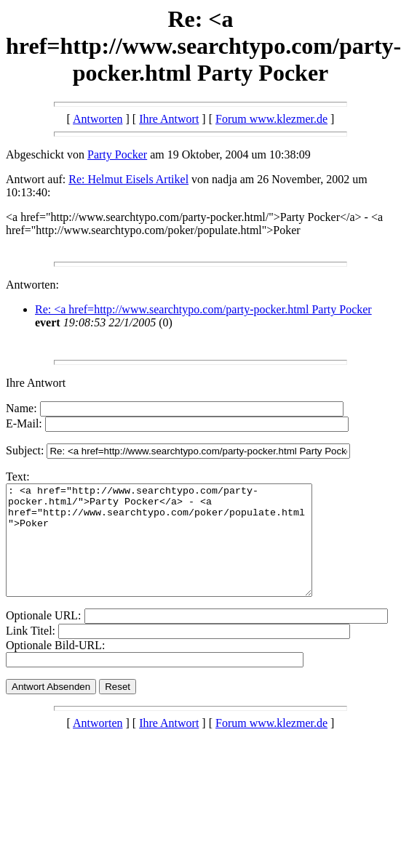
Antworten (98, 119)
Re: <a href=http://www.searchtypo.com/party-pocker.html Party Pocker (203, 309)
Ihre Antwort (169, 119)
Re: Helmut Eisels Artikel (128, 179)
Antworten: (32, 285)
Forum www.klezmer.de (271, 119)
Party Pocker (117, 154)
